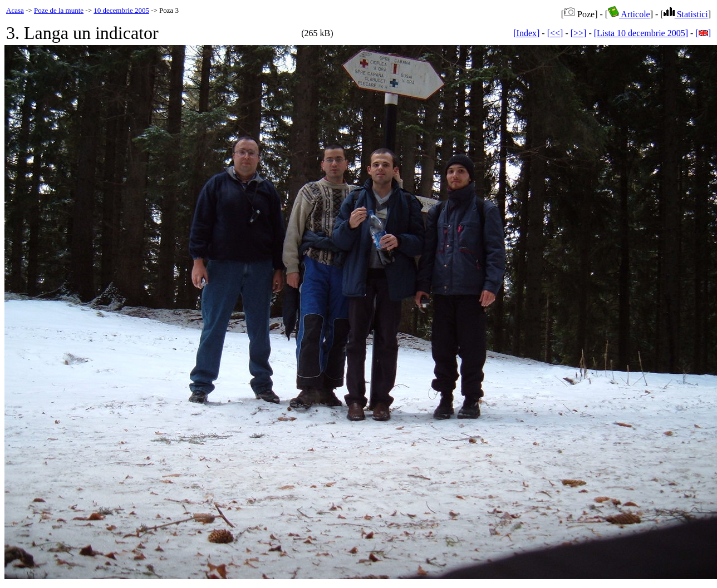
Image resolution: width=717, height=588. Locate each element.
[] (703, 33)
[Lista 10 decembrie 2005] (641, 33)
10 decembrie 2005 (121, 10)
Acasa (15, 10)
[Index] (526, 33)
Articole (629, 14)
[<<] (555, 33)
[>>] (579, 33)
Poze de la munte (59, 10)
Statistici (686, 14)
